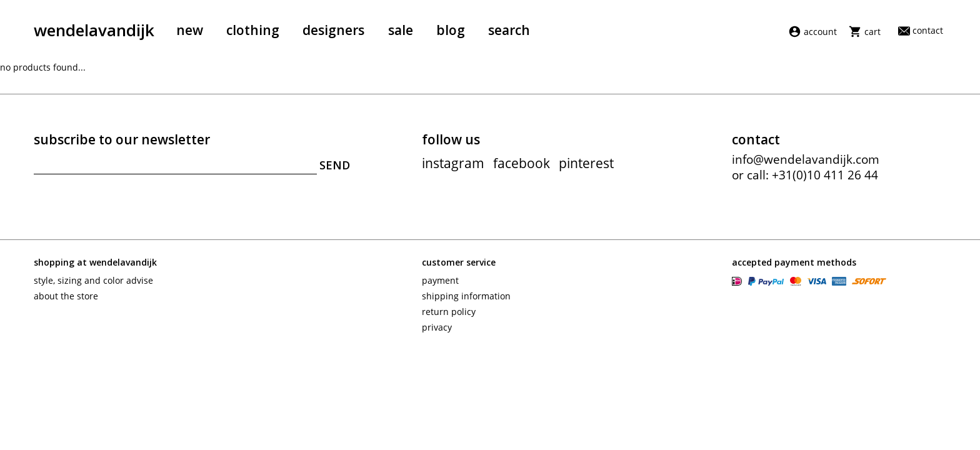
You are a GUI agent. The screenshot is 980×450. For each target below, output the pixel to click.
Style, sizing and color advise (93, 280)
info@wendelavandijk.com (806, 159)
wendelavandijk (94, 30)
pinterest (586, 163)
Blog (451, 30)
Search (509, 30)
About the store (66, 296)
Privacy (437, 327)
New (190, 30)
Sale (401, 30)
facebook (522, 163)
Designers (333, 30)
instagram (453, 163)
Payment (440, 280)
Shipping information (466, 296)
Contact (921, 30)
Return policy (449, 312)
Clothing (253, 30)
